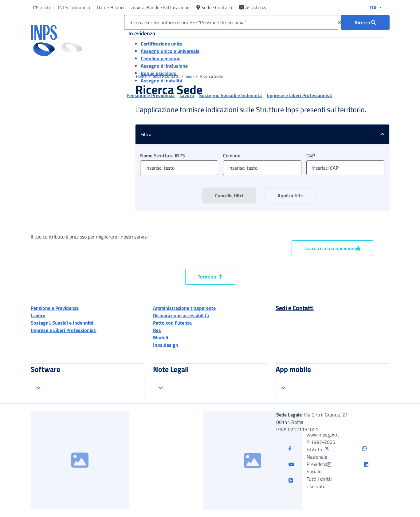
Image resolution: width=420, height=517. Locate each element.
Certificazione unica (162, 44)
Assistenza (253, 7)
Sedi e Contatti (214, 7)
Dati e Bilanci (111, 7)
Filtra (265, 134)
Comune (232, 156)
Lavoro (38, 315)
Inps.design (166, 345)
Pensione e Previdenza (55, 308)
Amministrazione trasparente (184, 308)
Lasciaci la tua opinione (332, 248)
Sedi (190, 76)
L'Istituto (42, 7)
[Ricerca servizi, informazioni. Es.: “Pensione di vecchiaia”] (231, 22)
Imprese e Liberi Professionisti (64, 330)
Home (142, 76)
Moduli (161, 337)
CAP (311, 156)
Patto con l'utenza (172, 323)
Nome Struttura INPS (163, 156)
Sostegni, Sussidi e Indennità (62, 323)
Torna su (210, 277)
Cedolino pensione (161, 58)
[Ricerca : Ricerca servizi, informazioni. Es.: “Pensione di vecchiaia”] (365, 22)
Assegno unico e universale (170, 51)
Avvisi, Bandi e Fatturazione (160, 7)
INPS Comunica (74, 7)
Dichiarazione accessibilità (181, 315)
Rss (157, 330)
